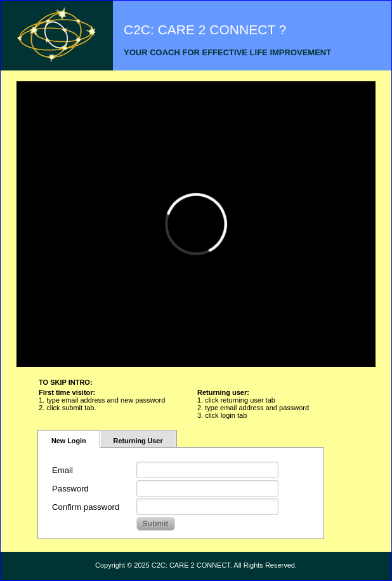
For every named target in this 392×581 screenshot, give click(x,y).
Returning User (138, 441)
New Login (69, 441)
